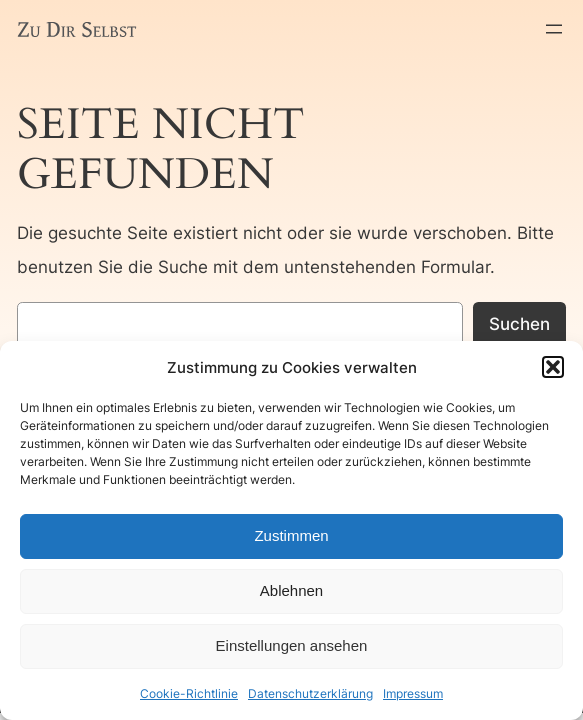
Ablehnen (291, 590)
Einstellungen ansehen (292, 645)
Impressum (413, 693)
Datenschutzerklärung (310, 693)
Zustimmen (291, 535)
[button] (553, 367)
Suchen (519, 324)
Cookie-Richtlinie (189, 693)
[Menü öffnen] (554, 29)
